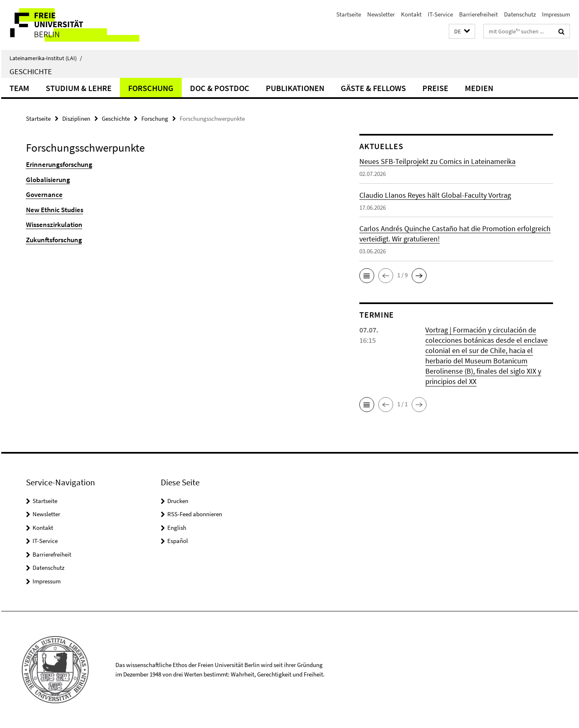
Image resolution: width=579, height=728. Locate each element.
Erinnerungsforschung (59, 164)
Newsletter (381, 14)
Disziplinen (76, 118)
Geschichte (31, 71)
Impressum (556, 14)
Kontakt (411, 14)
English (177, 528)
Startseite (349, 14)
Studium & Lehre (79, 88)
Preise (435, 88)
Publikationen (295, 88)
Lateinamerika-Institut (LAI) (46, 58)
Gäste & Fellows (373, 88)
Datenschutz (520, 14)
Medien (479, 88)
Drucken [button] (178, 501)
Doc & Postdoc (220, 88)
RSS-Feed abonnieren (195, 514)
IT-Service (440, 14)
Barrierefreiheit (478, 14)
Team (19, 88)
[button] (462, 32)
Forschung (151, 88)
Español (178, 541)
